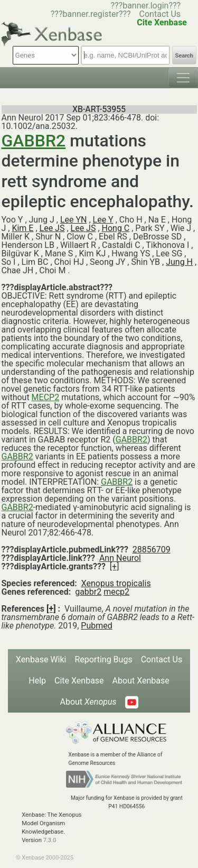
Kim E (22, 228)
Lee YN (74, 220)
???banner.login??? (145, 6)
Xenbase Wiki (41, 659)
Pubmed (96, 626)
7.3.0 (50, 840)
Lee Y (103, 220)
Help (37, 681)
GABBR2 (34, 141)
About (88, 702)
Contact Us (160, 14)
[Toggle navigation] (183, 78)
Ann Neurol (120, 558)
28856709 (152, 550)
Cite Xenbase (79, 681)
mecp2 (116, 592)
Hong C (116, 228)
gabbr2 (88, 592)
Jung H (179, 262)
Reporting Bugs (103, 659)
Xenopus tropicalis (116, 583)
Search (184, 56)
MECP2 (46, 397)
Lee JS (52, 228)
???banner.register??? (91, 14)
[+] (115, 566)
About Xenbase (141, 681)
